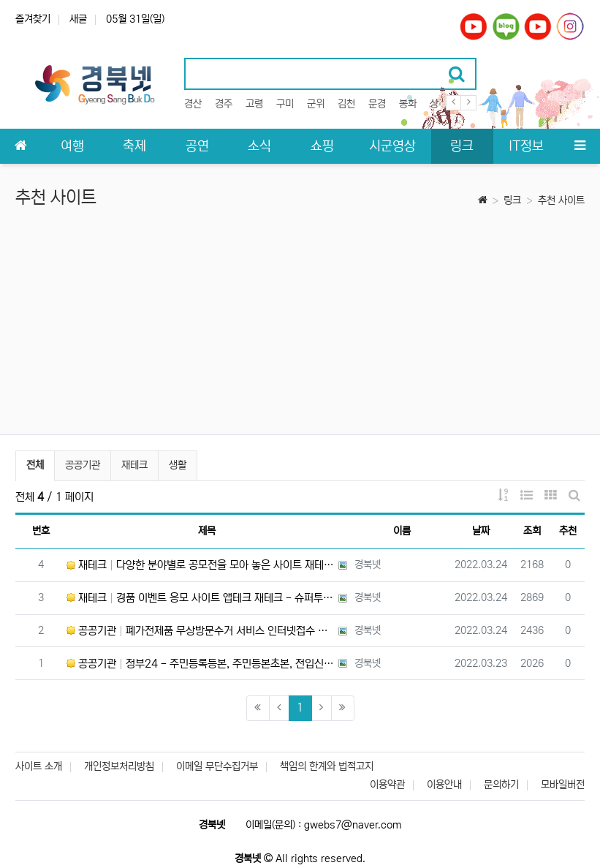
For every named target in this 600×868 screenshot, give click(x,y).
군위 (316, 104)
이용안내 (444, 785)
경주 (224, 104)
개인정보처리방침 (119, 766)
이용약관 (387, 785)
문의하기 (501, 785)
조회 (532, 531)
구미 (285, 104)
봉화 (408, 104)
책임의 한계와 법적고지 (327, 766)
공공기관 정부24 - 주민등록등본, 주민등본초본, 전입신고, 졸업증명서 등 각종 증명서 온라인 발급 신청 (201, 664)
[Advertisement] (300, 325)
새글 (78, 19)
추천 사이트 (561, 200)
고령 (254, 104)
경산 (193, 104)
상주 (438, 104)
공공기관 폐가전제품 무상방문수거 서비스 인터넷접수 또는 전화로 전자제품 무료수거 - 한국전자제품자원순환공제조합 (201, 631)
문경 (377, 104)
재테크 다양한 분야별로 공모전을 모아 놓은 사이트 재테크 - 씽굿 (201, 565)
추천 (568, 531)
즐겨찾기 (33, 19)
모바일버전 (563, 785)
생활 (178, 465)
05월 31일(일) (135, 19)
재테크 (134, 465)
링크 (512, 200)
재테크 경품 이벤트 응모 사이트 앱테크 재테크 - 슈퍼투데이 (201, 598)
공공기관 (83, 465)
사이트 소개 (39, 766)
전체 (35, 465)
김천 (346, 104)
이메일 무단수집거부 (217, 766)
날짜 (481, 531)
